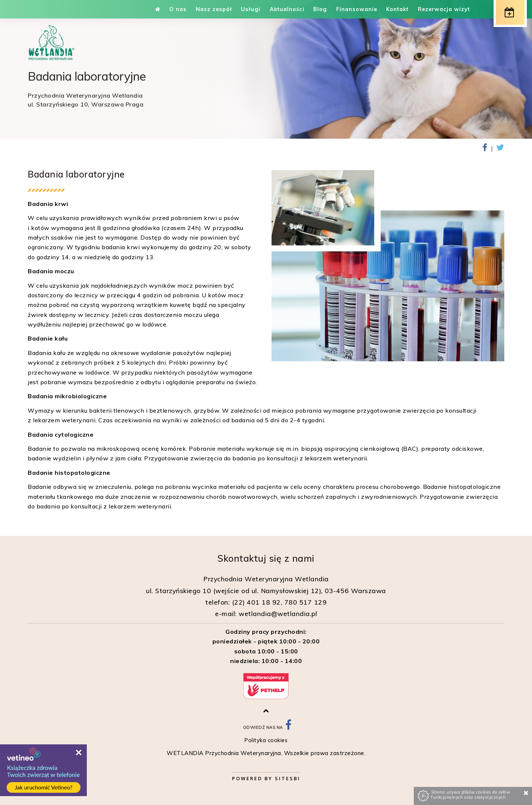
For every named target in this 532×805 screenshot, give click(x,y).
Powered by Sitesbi (266, 778)
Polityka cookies (266, 740)
